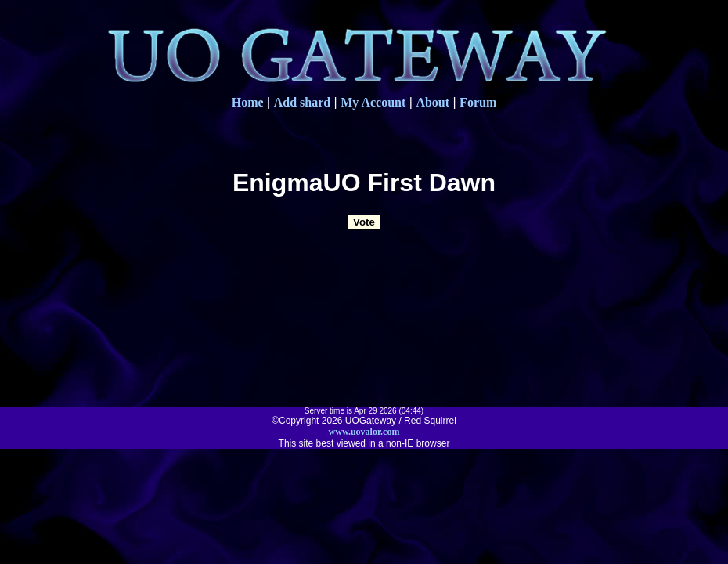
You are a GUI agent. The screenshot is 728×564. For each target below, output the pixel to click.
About (432, 102)
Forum (478, 102)
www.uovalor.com (364, 432)
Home (248, 102)
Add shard (302, 102)
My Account (373, 102)
